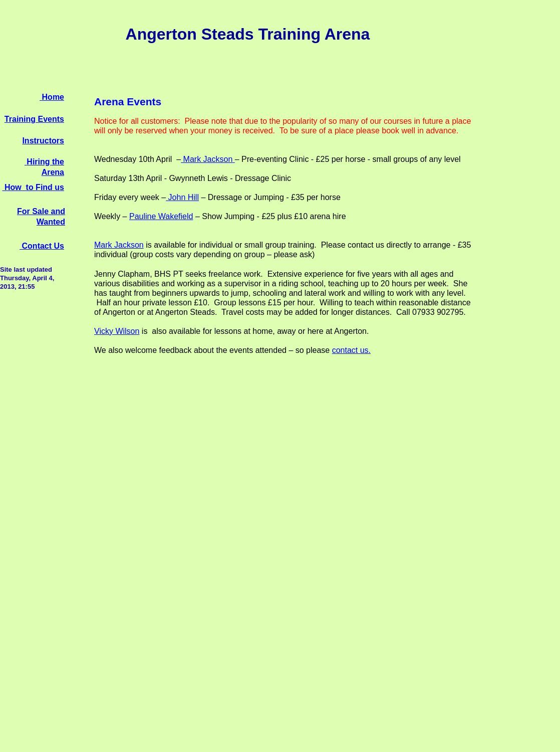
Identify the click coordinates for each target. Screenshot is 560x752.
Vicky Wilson (117, 331)
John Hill (182, 197)
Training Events (34, 119)
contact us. (351, 350)
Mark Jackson (207, 159)
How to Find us (33, 187)
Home (53, 97)
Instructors (43, 141)
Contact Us (42, 246)
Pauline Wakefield (161, 216)
